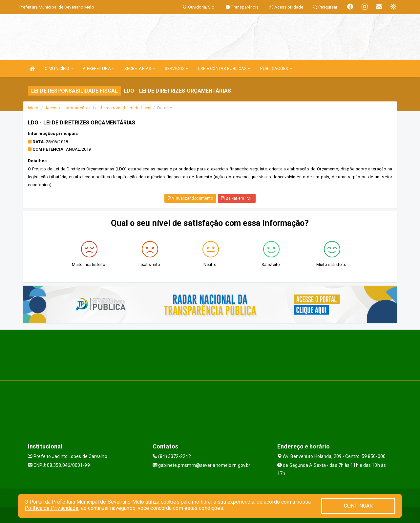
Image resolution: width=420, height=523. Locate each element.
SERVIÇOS (177, 68)
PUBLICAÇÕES (276, 68)
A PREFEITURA (98, 68)
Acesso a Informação (66, 108)
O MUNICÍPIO (59, 68)
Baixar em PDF (237, 198)
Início (33, 108)
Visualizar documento (190, 198)
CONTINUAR (358, 506)
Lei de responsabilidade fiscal (122, 108)
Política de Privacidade (52, 508)
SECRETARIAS (140, 68)
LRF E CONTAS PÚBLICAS (224, 68)
